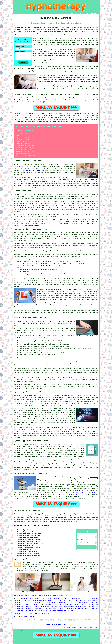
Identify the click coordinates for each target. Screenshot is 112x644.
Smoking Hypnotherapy (34, 604)
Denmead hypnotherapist (32, 444)
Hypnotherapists (57, 606)
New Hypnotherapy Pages (24, 630)
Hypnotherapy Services (23, 600)
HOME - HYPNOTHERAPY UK (56, 624)
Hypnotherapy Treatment (88, 608)
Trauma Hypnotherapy (71, 604)
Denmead (52, 113)
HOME (72, 14)
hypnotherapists (74, 94)
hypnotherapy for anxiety (32, 170)
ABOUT (82, 14)
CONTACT (87, 14)
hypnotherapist (51, 85)
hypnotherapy (51, 49)
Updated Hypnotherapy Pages (39, 630)
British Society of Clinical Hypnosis (83, 493)
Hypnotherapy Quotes (22, 608)
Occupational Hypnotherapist (43, 600)
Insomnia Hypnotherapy (53, 604)
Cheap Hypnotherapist (51, 598)
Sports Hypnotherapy (89, 604)
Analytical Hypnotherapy (34, 610)
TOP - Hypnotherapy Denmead (24, 617)
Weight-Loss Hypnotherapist (73, 598)
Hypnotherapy (92, 606)
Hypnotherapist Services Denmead (32, 526)
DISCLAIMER (94, 14)
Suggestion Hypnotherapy (30, 598)
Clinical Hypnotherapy (35, 602)
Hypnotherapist (92, 598)
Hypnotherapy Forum (76, 495)
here (78, 522)
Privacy (97, 630)
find (20, 514)
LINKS (77, 14)
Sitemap (15, 630)
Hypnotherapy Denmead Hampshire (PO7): (30, 27)
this (51, 481)
